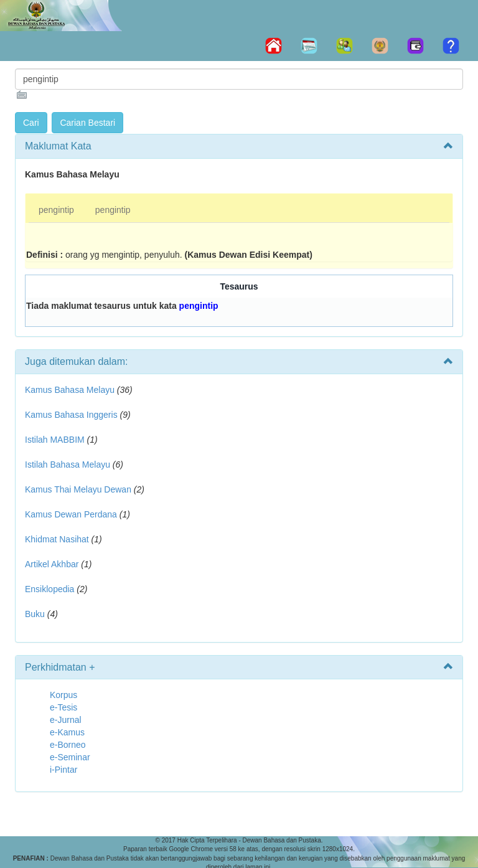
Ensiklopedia (49, 589)
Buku (35, 614)
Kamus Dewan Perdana (71, 514)
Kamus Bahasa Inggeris (71, 415)
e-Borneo (68, 745)
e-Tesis (63, 707)
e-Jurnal (66, 720)
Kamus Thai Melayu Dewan (78, 489)
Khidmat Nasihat (57, 539)
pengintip (56, 210)
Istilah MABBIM (55, 440)
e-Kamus (67, 732)
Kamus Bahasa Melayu (71, 390)
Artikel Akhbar (52, 564)
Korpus (63, 695)
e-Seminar (70, 757)
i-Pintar (63, 770)
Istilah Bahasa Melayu (68, 465)
